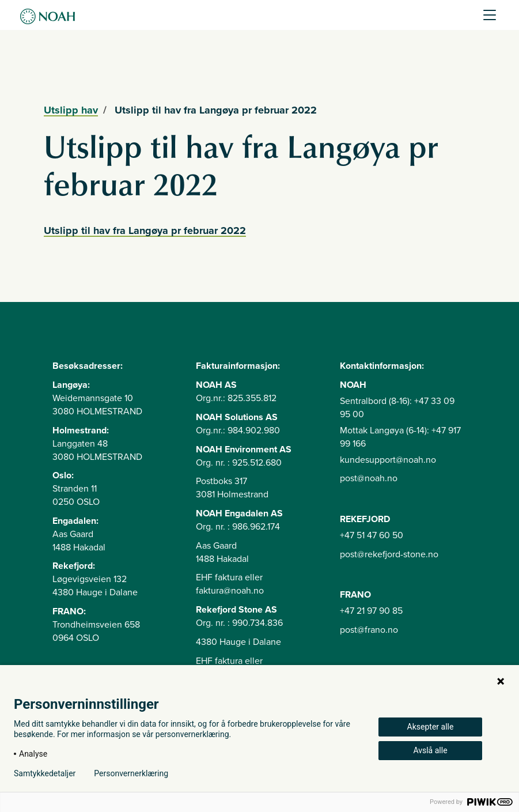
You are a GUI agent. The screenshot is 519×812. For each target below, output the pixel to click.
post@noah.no (369, 478)
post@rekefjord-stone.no (389, 554)
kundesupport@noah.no (388, 460)
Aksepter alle (431, 727)
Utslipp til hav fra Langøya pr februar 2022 (145, 231)
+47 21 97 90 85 (371, 611)
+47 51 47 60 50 (372, 535)
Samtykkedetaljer (45, 773)
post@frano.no (369, 630)
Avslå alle (430, 750)
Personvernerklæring (131, 773)
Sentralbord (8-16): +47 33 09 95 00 (397, 408)
